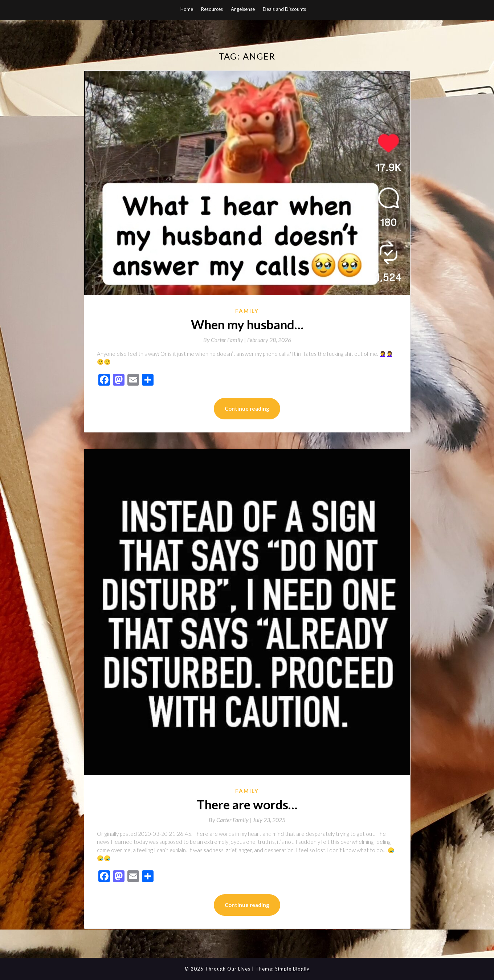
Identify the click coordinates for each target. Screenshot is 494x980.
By (225, 340)
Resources (212, 9)
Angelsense (243, 9)
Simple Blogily (292, 969)
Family (247, 311)
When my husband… (247, 324)
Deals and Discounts (284, 9)
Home (187, 9)
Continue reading (247, 408)
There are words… (247, 804)
